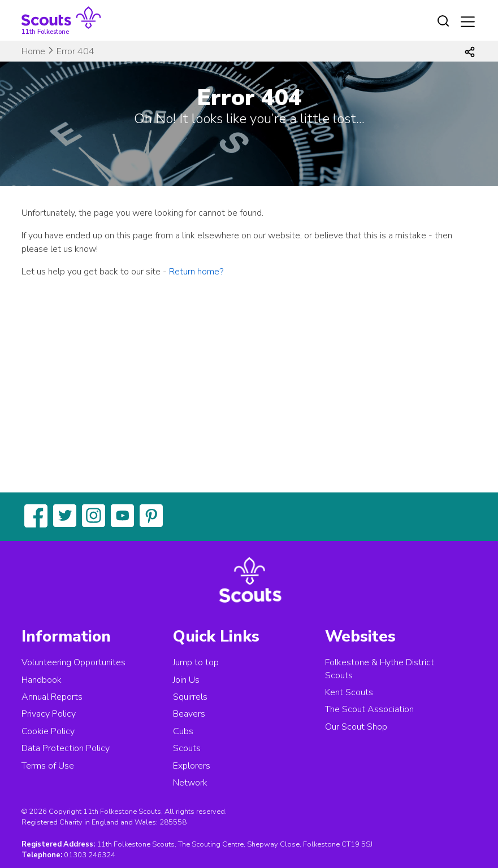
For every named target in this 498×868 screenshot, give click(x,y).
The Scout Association (369, 709)
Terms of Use (48, 766)
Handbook (42, 680)
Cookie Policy (48, 731)
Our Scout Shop (356, 727)
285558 (173, 822)
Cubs (183, 731)
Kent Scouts (349, 692)
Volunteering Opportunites (73, 662)
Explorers (192, 766)
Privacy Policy (49, 714)
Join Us (186, 680)
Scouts (187, 748)
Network (190, 783)
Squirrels (190, 697)
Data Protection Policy (66, 748)
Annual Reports (52, 697)
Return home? (196, 272)
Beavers (189, 714)
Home (33, 51)
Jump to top (196, 662)
